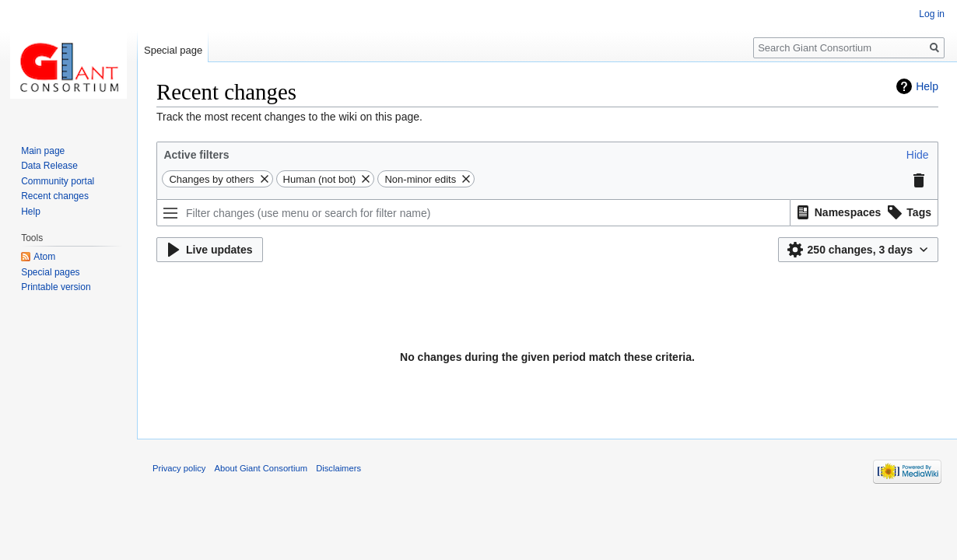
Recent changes (55, 196)
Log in (932, 14)
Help (927, 86)
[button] (918, 155)
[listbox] (864, 213)
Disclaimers (338, 468)
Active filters (196, 155)
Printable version (56, 287)
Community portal (58, 181)
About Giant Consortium (261, 468)
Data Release (49, 166)
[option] (837, 212)
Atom (44, 257)
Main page (43, 151)
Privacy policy (179, 468)
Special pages (50, 272)
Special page (173, 50)
